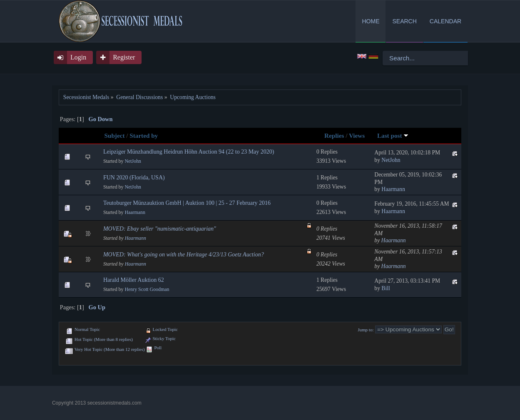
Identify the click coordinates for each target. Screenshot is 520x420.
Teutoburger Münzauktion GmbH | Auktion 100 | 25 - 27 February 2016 (187, 203)
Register (124, 57)
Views (357, 135)
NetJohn (133, 161)
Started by (144, 135)
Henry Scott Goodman (147, 289)
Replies (334, 135)
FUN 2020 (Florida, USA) (134, 178)
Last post (393, 135)
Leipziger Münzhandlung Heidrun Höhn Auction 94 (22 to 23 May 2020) (189, 152)
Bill (386, 288)
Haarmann (393, 189)
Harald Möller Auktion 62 (134, 280)
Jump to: (366, 330)
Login (78, 57)
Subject (115, 135)
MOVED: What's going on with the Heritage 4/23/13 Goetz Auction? (184, 255)
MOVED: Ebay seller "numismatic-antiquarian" (160, 229)
